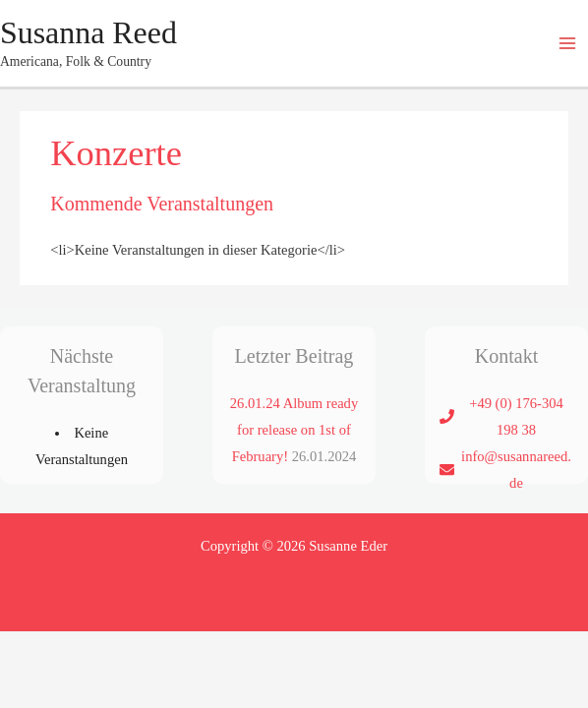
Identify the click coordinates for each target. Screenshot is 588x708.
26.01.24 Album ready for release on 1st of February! (294, 430)
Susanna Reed (88, 33)
